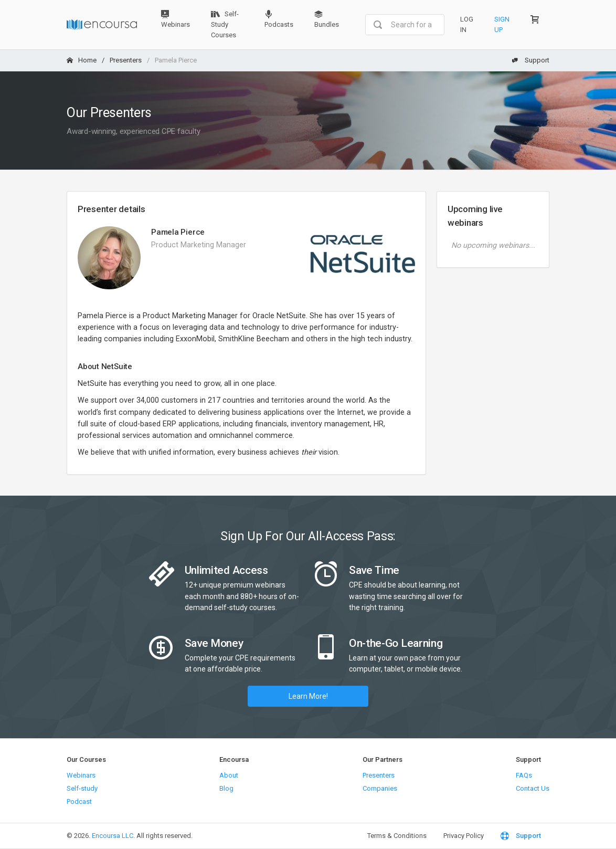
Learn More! (308, 696)
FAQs (524, 775)
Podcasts (279, 19)
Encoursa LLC (113, 836)
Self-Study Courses (225, 24)
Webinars (176, 19)
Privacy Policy (464, 836)
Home (82, 60)
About (229, 775)
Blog (226, 788)
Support (530, 60)
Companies (380, 788)
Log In (467, 24)
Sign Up (502, 24)
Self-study (82, 788)
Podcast (79, 801)
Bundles (327, 19)
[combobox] (405, 25)
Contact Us (533, 788)
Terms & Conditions (397, 836)
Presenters (126, 60)
